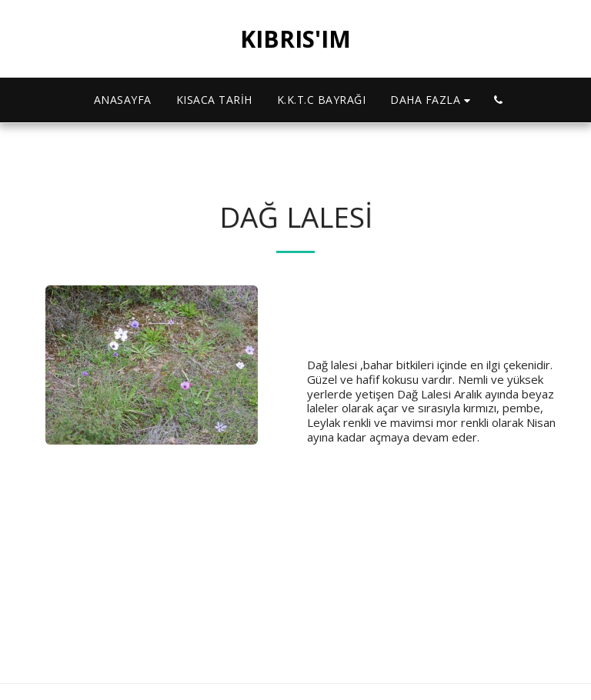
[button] (499, 100)
